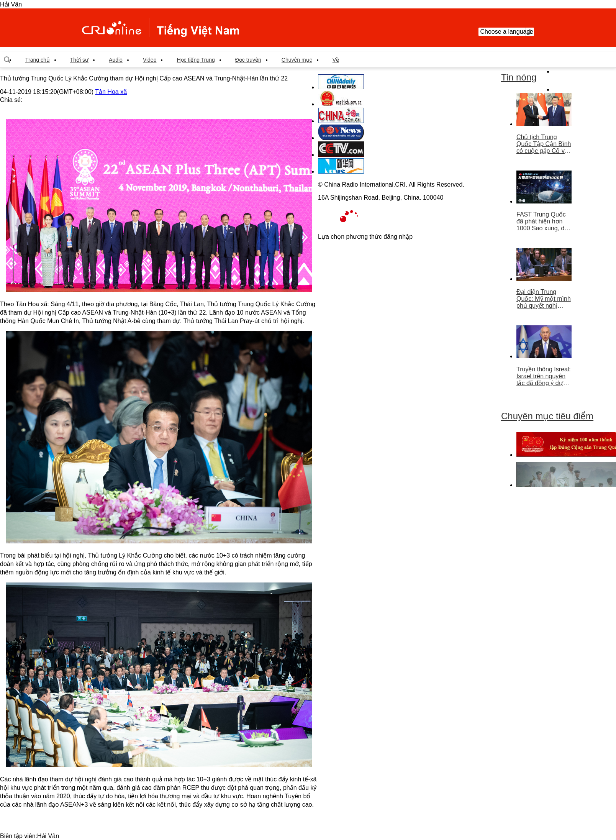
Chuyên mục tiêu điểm (547, 416)
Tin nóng (519, 77)
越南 (161, 28)
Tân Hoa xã (111, 92)
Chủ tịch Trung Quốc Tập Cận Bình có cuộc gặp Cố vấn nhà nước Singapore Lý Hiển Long (544, 144)
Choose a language (506, 32)
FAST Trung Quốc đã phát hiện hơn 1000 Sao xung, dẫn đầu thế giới (544, 221)
